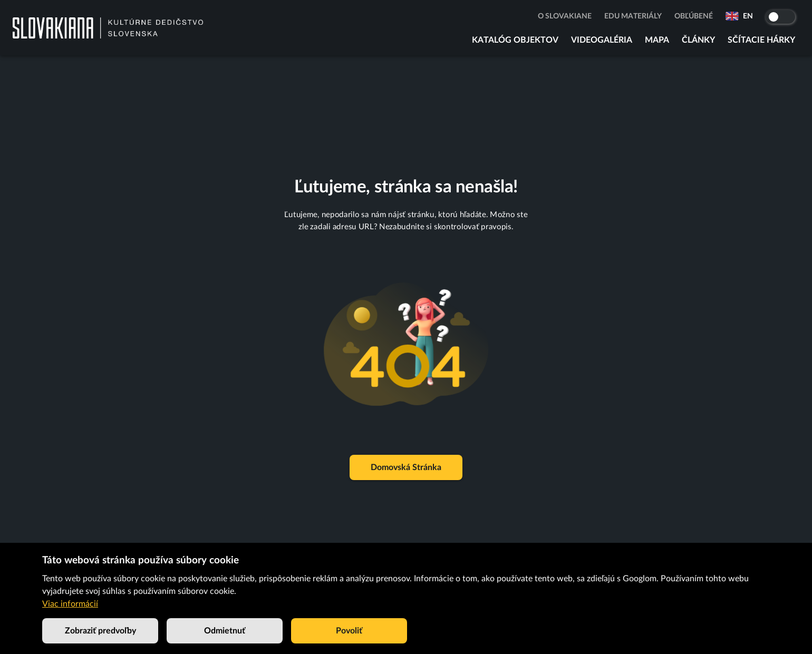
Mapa (657, 40)
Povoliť (349, 631)
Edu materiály (633, 16)
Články (698, 40)
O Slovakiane (565, 16)
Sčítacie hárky (761, 40)
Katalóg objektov (515, 40)
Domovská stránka (406, 467)
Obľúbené (694, 16)
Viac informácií (70, 604)
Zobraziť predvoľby (100, 631)
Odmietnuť (225, 631)
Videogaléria (602, 40)
